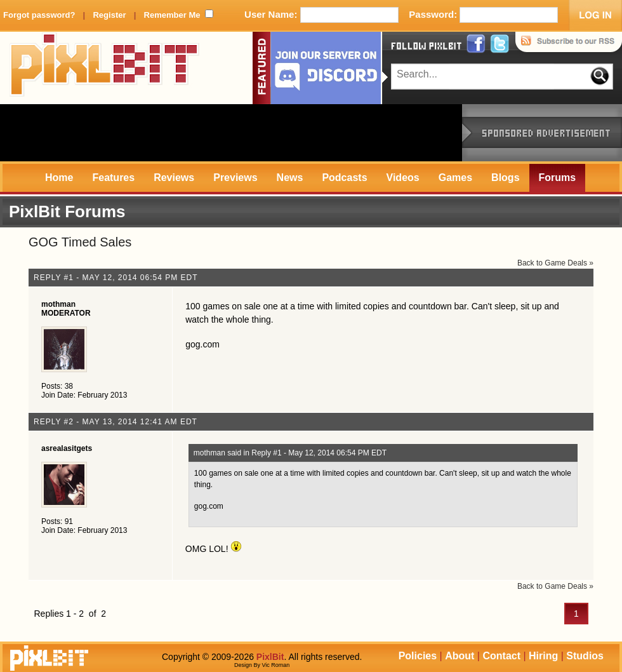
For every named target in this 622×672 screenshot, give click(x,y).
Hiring (543, 656)
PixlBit (105, 68)
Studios (585, 656)
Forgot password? (39, 15)
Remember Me (172, 15)
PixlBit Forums (67, 212)
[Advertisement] (231, 133)
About (460, 656)
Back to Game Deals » (555, 263)
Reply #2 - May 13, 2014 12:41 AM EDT (116, 422)
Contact (501, 656)
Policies (418, 656)
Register (109, 15)
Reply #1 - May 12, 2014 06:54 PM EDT (116, 278)
